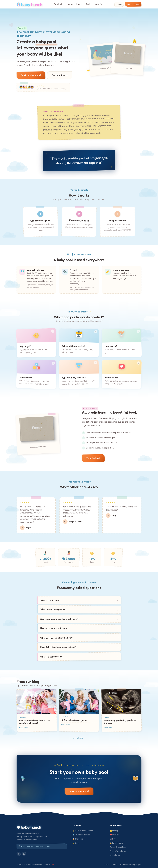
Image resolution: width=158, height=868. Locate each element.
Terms (115, 865)
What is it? (59, 4)
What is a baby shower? (52, 657)
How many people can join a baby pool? (59, 619)
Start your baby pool (31, 75)
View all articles (79, 738)
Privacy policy (117, 843)
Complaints (115, 855)
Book (88, 4)
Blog (76, 843)
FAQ (113, 839)
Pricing (114, 831)
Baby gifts (98, 4)
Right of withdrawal (118, 851)
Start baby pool (133, 4)
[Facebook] (19, 854)
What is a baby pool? (50, 600)
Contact (115, 835)
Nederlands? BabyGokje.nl (131, 865)
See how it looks (60, 75)
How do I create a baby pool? (54, 628)
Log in (119, 4)
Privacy (106, 865)
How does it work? (75, 4)
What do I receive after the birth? (57, 638)
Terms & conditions (118, 847)
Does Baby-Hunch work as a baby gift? (59, 647)
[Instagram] (24, 854)
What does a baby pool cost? (54, 609)
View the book (93, 458)
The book (78, 839)
